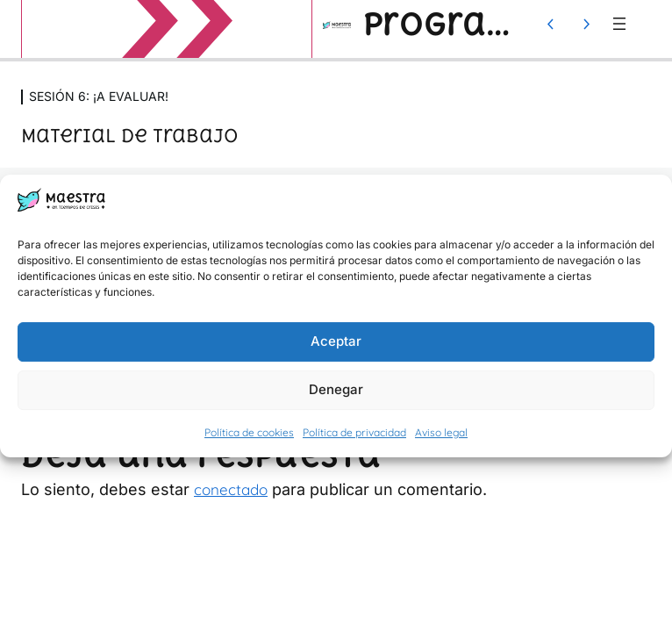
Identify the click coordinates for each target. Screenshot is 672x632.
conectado (231, 489)
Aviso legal (441, 432)
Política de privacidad (354, 432)
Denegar (336, 390)
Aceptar (336, 342)
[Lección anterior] (551, 24)
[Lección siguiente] (586, 24)
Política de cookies (249, 432)
